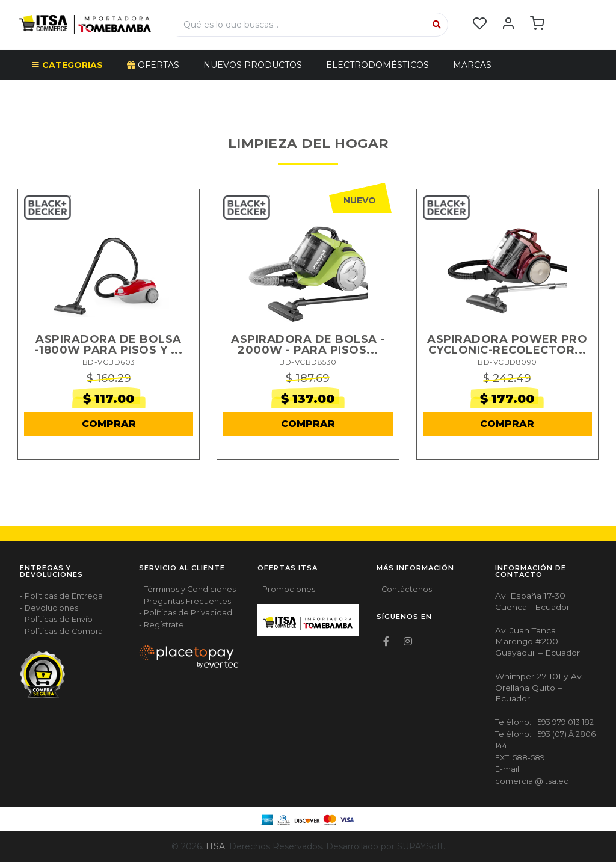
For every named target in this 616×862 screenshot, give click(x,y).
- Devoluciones (49, 608)
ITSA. (216, 846)
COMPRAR (109, 424)
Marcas (472, 65)
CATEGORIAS (67, 65)
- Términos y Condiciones (187, 589)
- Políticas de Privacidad (186, 613)
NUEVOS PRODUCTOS (253, 65)
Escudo (51, 95)
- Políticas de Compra (61, 631)
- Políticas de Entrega (61, 596)
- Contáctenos (404, 589)
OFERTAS (153, 65)
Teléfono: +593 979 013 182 (544, 722)
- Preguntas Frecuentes (185, 601)
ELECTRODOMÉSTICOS (377, 65)
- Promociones (286, 589)
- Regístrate (162, 625)
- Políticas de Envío (56, 619)
